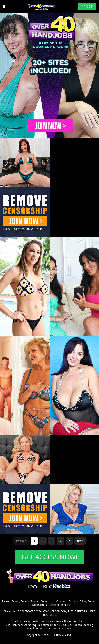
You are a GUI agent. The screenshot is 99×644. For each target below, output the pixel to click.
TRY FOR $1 (87, 6)
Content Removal (60, 605)
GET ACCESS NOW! (50, 557)
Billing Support (88, 601)
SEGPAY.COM (42, 611)
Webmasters (39, 605)
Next (80, 541)
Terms (5, 601)
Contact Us (47, 601)
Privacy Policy (20, 601)
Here (15, 625)
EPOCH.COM (59, 611)
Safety (34, 601)
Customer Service (67, 601)
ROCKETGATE (26, 611)
